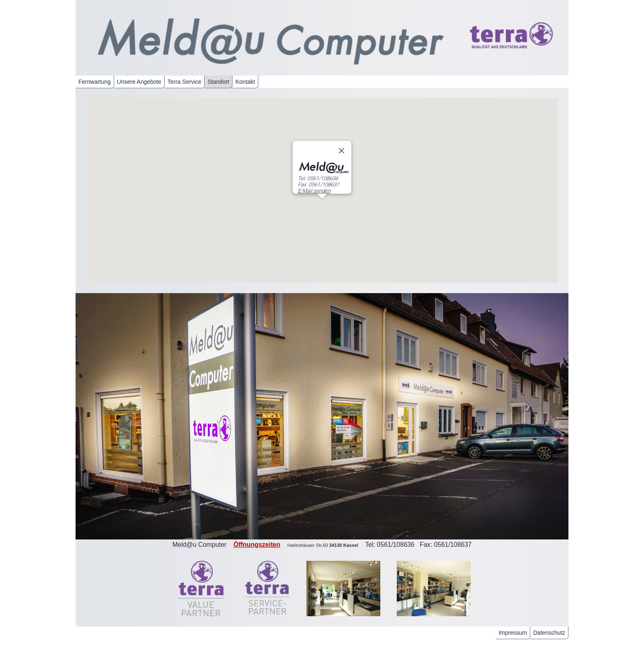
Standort (218, 82)
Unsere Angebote (139, 82)
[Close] (342, 151)
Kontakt (245, 82)
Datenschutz (549, 633)
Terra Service (184, 82)
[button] (322, 206)
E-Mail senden (314, 191)
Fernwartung (95, 82)
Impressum (513, 633)
